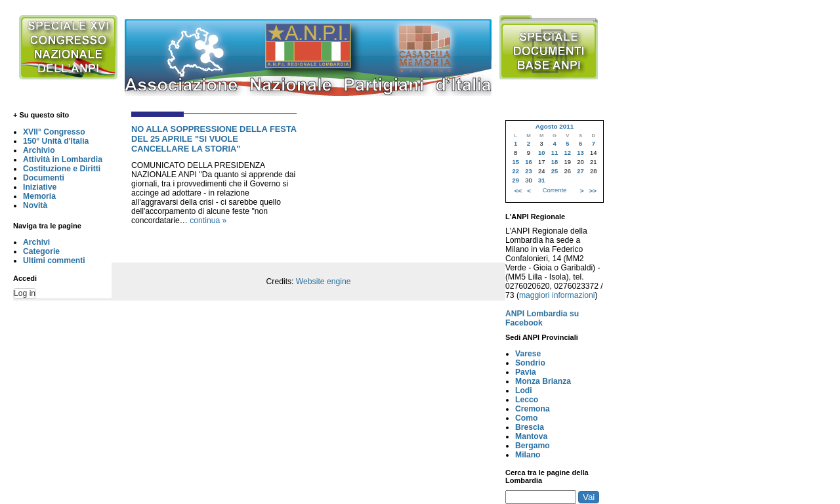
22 (515, 171)
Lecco (527, 400)
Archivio (39, 150)
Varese (528, 354)
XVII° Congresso (54, 132)
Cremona (533, 409)
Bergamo (533, 446)
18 (555, 162)
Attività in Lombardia (63, 159)
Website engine (324, 282)
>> (593, 191)
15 (515, 162)
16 (528, 162)
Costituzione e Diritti (62, 169)
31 (541, 180)
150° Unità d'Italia (56, 141)
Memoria (39, 196)
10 (541, 153)
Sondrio (530, 363)
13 (580, 153)
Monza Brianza (543, 381)
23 (528, 171)
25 (555, 171)
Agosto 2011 (555, 126)
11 (555, 153)
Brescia (530, 427)
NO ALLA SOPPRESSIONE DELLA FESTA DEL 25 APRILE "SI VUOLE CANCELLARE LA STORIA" (214, 139)
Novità (35, 205)
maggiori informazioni (557, 295)
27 (580, 171)
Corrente (555, 190)
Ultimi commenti (54, 261)
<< (518, 191)
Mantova (531, 436)
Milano (528, 455)
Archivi (36, 242)
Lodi (524, 390)
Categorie (41, 251)
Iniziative (40, 187)
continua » (208, 220)
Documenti (44, 178)
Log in (25, 293)
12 (568, 153)
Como (526, 418)
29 (515, 180)
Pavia (526, 372)
